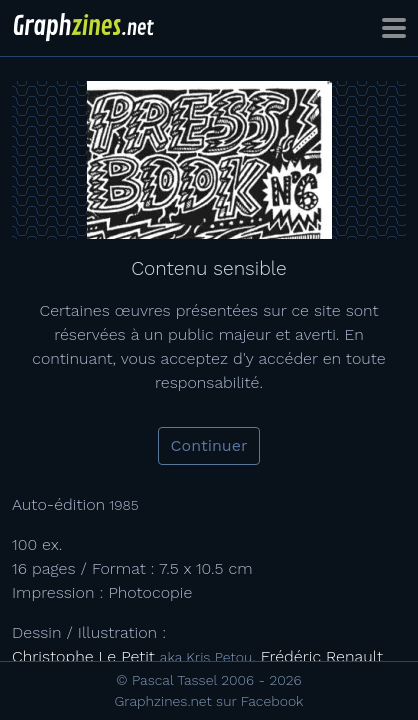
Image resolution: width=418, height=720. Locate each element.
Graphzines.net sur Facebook (209, 701)
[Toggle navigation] (394, 28)
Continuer (209, 445)
